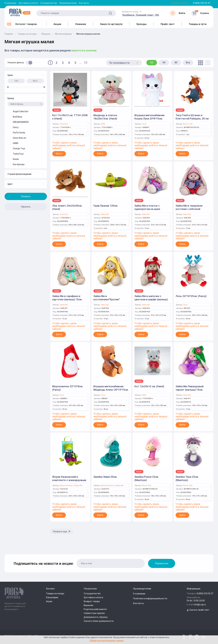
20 (152, 62)
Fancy (144, 124)
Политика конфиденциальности (150, 598)
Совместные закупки (94, 613)
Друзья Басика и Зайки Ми (71, 485)
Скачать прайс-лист (198, 610)
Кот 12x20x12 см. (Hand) (149, 386)
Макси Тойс (188, 124)
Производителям (68, 3)
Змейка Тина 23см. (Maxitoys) (187, 478)
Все (188, 62)
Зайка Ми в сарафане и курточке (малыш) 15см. (67, 298)
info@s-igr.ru (200, 605)
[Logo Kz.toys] (20, 12)
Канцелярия (52, 597)
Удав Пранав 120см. (106, 206)
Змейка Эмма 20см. (105, 477)
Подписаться (162, 563)
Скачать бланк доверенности (99, 621)
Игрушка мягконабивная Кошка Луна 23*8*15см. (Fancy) (149, 119)
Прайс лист (168, 24)
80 (176, 62)
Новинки (81, 24)
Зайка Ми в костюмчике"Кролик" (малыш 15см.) (107, 299)
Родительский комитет (95, 609)
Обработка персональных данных (107, 640)
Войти (59, 154)
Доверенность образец (96, 617)
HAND (103, 124)
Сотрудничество (49, 3)
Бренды (142, 24)
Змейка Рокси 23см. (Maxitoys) (147, 478)
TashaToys (64, 124)
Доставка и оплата (28, 3)
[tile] (200, 63)
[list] (207, 63)
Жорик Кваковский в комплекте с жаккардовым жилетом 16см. (69, 480)
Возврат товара (92, 601)
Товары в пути (198, 24)
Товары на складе (55, 593)
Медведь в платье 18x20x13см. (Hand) (105, 117)
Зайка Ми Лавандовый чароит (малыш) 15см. (190, 388)
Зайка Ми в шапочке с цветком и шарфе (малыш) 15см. (151, 299)
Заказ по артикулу (111, 24)
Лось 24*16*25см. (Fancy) (191, 296)
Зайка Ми (105, 214)
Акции (57, 24)
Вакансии (88, 605)
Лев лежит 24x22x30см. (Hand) (67, 207)
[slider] (8, 87)
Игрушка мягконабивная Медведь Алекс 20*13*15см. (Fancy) (111, 390)
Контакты (84, 3)
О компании (10, 3)
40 (164, 62)
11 (86, 63)
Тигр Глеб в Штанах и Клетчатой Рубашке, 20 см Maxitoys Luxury (192, 119)
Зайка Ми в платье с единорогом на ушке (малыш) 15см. (147, 209)
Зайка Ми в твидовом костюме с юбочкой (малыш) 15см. (189, 209)
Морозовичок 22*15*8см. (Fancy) (68, 388)
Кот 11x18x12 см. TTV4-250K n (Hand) (70, 117)
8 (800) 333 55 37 (205, 593)
